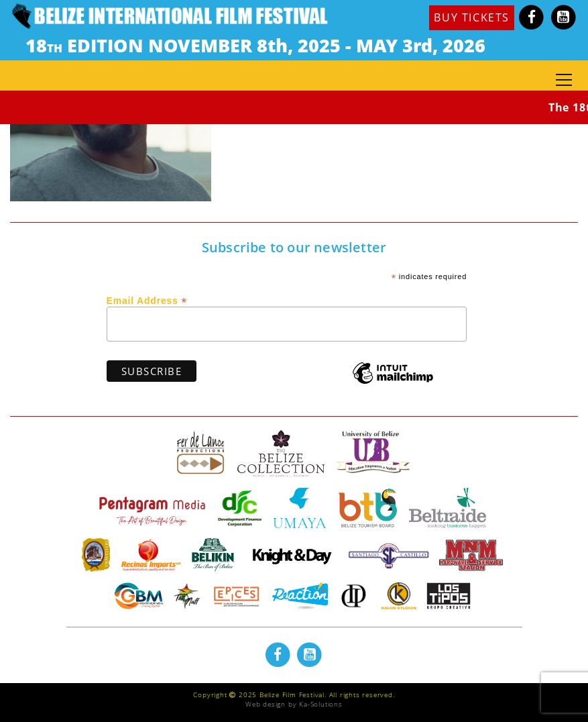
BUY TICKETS (472, 17)
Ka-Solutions (321, 704)
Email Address (147, 300)
